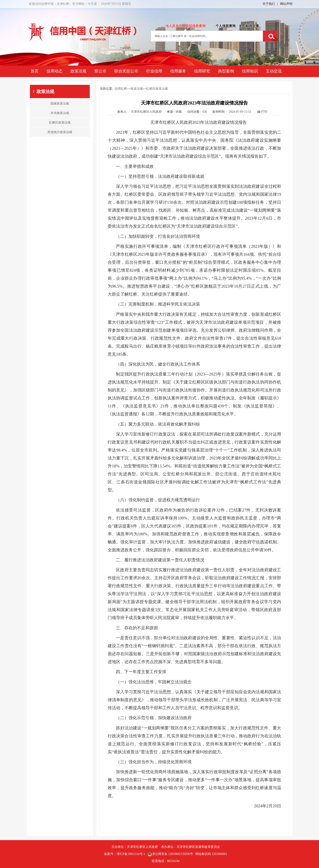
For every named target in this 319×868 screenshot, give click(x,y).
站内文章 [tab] (252, 26)
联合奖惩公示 (126, 71)
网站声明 (286, 4)
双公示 (100, 71)
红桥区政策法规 (157, 89)
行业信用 (154, 71)
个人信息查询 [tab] (226, 26)
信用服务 (178, 71)
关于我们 (269, 4)
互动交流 (274, 71)
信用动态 (54, 71)
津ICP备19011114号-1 (131, 854)
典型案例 (226, 71)
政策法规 (78, 71)
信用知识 (250, 71)
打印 (262, 112)
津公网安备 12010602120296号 (170, 854)
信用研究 (202, 71)
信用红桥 (121, 89)
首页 (35, 71)
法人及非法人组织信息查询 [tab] (185, 26)
